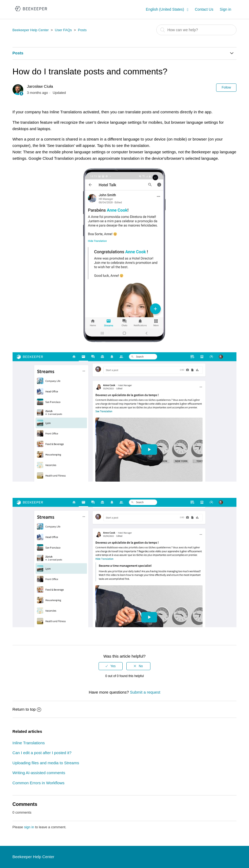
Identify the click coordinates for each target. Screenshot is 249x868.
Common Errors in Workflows (39, 783)
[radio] (111, 666)
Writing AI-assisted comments (39, 773)
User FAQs (63, 30)
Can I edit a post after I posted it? (42, 753)
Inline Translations (29, 743)
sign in (29, 827)
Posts (82, 30)
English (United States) (166, 9)
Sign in (226, 9)
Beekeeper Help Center (31, 30)
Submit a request (145, 692)
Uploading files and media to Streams (46, 763)
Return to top (27, 709)
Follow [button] (226, 87)
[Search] (196, 30)
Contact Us (204, 9)
